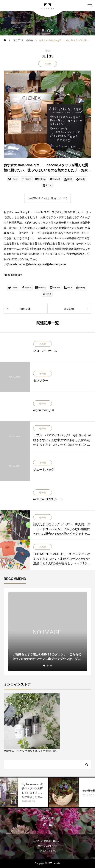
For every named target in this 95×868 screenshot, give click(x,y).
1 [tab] (44, 666)
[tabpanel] (47, 632)
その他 (48, 64)
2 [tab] (48, 666)
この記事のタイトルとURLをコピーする (47, 198)
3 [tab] (51, 666)
